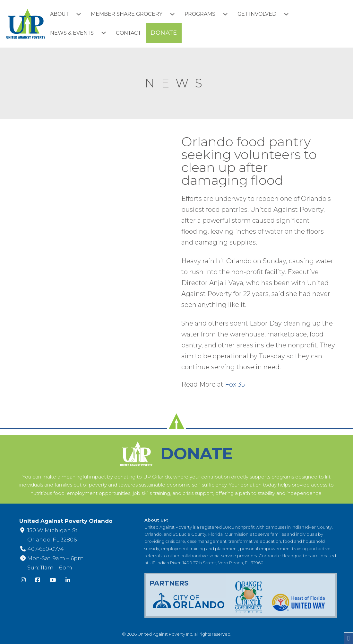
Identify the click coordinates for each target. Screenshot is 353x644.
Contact (128, 33)
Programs (200, 14)
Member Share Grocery (127, 14)
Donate (164, 33)
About (59, 14)
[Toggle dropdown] (81, 14)
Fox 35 (235, 384)
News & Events (72, 33)
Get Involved (257, 14)
